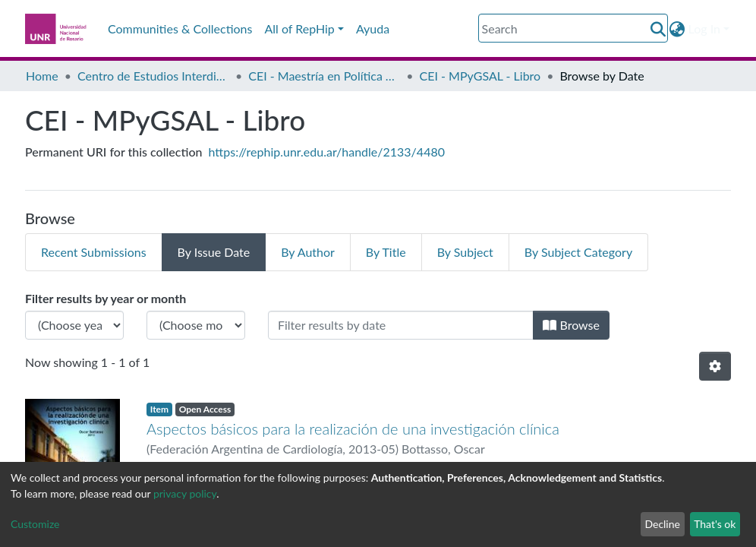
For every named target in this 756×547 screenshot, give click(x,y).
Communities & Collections (180, 28)
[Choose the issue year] (74, 325)
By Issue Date (214, 252)
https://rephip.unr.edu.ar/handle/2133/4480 (327, 152)
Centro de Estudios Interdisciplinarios (153, 76)
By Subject (465, 252)
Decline (662, 524)
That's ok (715, 524)
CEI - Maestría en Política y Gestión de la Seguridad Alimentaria (324, 76)
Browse (571, 325)
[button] (677, 29)
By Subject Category (578, 252)
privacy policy (185, 493)
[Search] (573, 28)
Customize (35, 524)
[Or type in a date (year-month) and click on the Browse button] (401, 325)
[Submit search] (658, 29)
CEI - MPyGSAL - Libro (480, 76)
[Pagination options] (715, 366)
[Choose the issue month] (196, 325)
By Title (386, 252)
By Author (308, 252)
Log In (704, 28)
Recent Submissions (94, 252)
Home (42, 76)
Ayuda (373, 28)
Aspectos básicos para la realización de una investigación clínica (353, 428)
